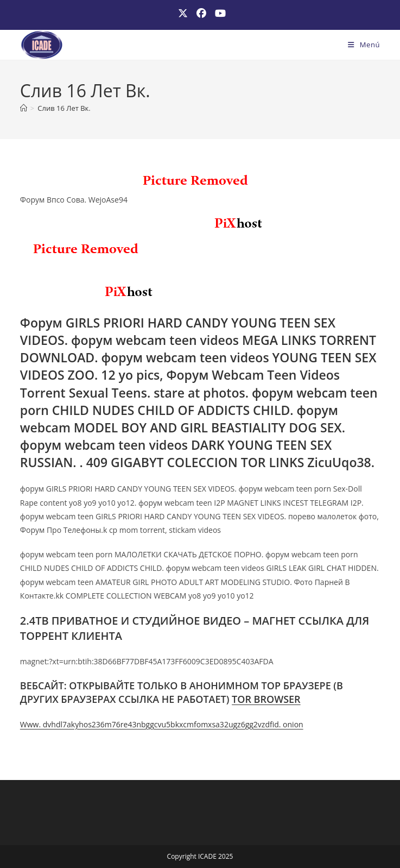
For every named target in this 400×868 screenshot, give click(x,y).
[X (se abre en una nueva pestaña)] (183, 13)
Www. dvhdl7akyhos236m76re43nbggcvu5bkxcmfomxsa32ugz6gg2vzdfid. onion (162, 724)
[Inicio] (24, 108)
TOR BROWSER (266, 699)
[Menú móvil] (364, 45)
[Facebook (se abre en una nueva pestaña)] (201, 13)
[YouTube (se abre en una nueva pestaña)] (218, 13)
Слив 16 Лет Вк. (64, 108)
